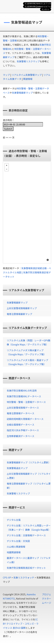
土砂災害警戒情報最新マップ (22, 308)
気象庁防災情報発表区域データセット (26, 568)
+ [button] (7, 165)
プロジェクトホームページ (47, 598)
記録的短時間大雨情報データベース (25, 419)
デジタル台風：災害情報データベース (26, 535)
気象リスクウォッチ (24, 577)
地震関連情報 (14, 552)
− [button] (7, 169)
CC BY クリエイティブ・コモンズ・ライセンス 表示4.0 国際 (21, 624)
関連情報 (28, 79)
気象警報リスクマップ (28, 61)
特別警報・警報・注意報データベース (26, 402)
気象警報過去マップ (17, 468)
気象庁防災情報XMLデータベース (24, 396)
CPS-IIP (7, 577)
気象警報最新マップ (22, 93)
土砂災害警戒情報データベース (23, 408)
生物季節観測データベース (21, 436)
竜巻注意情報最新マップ (19, 314)
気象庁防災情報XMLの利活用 (22, 390)
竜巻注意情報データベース (21, 413)
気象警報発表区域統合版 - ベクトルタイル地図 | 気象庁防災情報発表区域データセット (27, 272)
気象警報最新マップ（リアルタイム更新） (29, 462)
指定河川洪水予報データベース (23, 430)
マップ (6, 75)
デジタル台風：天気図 (18, 541)
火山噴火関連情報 (16, 547)
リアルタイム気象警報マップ (27, 75)
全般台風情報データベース (21, 425)
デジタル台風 (14, 520)
